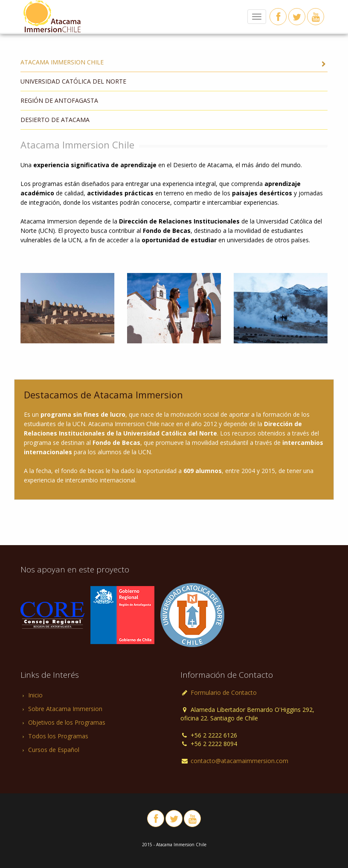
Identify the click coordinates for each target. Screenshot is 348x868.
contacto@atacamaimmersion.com (239, 761)
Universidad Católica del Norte (73, 81)
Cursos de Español (54, 750)
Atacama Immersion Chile (174, 63)
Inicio (35, 695)
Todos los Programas (58, 736)
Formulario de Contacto (223, 692)
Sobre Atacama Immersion (65, 709)
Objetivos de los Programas (67, 722)
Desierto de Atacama (55, 120)
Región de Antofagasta (59, 100)
